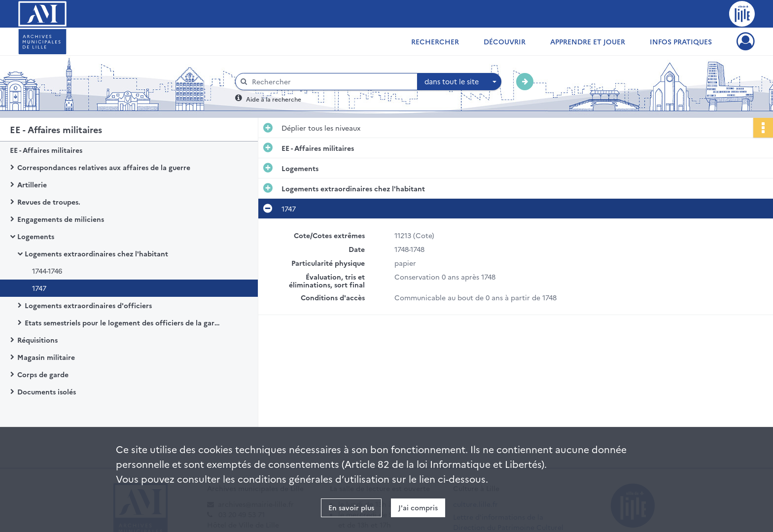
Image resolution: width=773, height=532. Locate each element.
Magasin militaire (46, 357)
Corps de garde (43, 374)
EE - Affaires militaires (46, 150)
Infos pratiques (681, 41)
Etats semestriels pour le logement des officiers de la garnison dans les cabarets (123, 322)
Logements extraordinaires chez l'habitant (96, 253)
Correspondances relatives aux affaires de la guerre (104, 167)
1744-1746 (47, 271)
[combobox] (459, 82)
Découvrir (505, 41)
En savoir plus (351, 507)
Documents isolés (47, 391)
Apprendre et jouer (588, 41)
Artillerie (32, 184)
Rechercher (435, 41)
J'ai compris (418, 507)
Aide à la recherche (274, 99)
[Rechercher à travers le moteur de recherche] (331, 82)
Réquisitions (37, 340)
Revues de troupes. (49, 202)
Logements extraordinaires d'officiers (88, 305)
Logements (36, 236)
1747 (39, 288)
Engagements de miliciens (61, 219)
